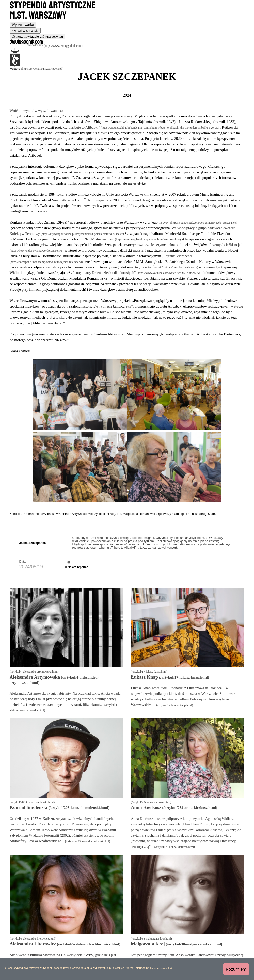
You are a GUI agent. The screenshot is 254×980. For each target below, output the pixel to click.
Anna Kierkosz (146, 807)
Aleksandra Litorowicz (33, 944)
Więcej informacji (137, 968)
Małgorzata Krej (148, 944)
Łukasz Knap (144, 677)
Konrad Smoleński (29, 807)
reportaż (83, 567)
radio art (70, 567)
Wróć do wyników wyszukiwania (35, 111)
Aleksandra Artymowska (35, 677)
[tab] (23, 25)
